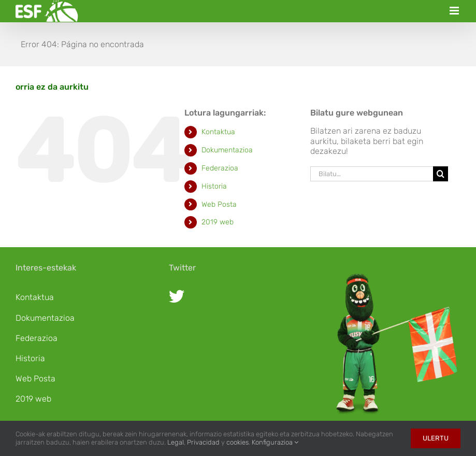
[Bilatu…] (372, 174)
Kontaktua (218, 132)
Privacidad (203, 442)
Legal (176, 442)
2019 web (218, 222)
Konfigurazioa (275, 442)
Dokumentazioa (227, 150)
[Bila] (441, 174)
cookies (237, 442)
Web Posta (219, 204)
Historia (214, 186)
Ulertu (436, 438)
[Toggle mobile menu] (455, 11)
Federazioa (220, 168)
